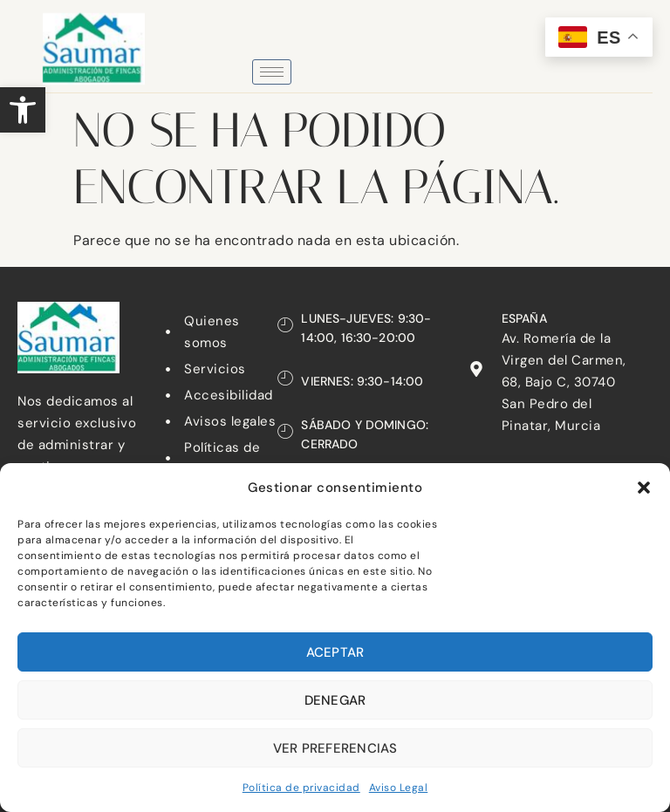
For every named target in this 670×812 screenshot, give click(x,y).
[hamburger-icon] (272, 72)
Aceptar (335, 652)
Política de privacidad (301, 788)
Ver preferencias (335, 748)
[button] (23, 110)
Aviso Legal (399, 788)
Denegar (335, 700)
